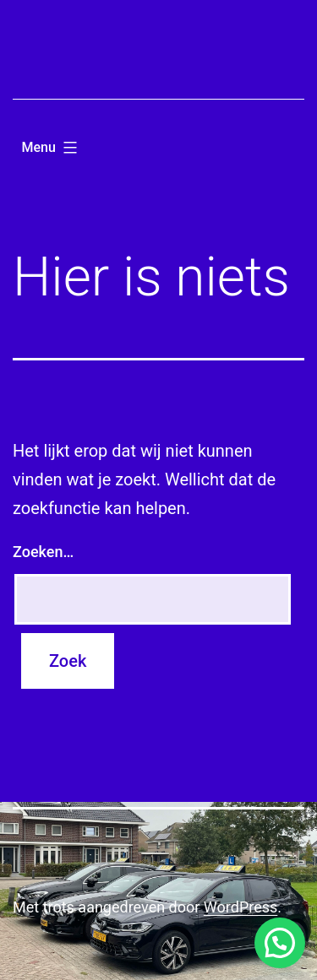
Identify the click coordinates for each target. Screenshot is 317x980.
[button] (280, 943)
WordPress (240, 907)
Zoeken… (43, 552)
